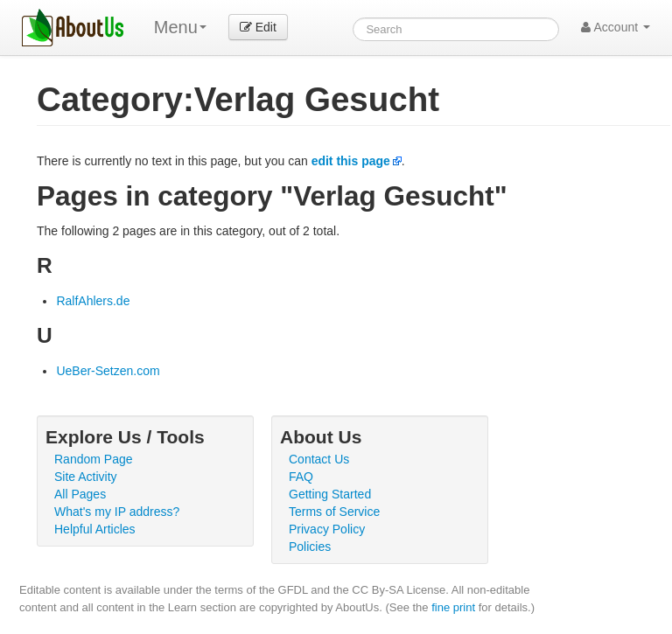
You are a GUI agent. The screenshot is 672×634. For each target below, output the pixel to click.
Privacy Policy (327, 529)
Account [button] (616, 27)
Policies (310, 547)
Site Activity (86, 477)
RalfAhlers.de (93, 301)
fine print (453, 607)
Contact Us (319, 459)
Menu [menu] (180, 27)
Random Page (94, 459)
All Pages (80, 494)
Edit (258, 27)
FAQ (301, 477)
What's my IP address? (117, 512)
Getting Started (330, 494)
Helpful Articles (95, 529)
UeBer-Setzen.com (108, 371)
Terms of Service (334, 512)
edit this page (351, 161)
